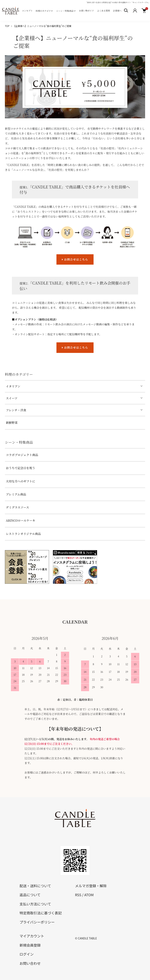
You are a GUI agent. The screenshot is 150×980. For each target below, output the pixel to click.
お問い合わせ (30, 963)
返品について (30, 895)
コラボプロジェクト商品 (22, 455)
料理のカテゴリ (43, 11)
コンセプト (27, 11)
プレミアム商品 (16, 494)
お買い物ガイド (86, 11)
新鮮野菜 (12, 423)
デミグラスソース (17, 507)
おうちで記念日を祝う (21, 468)
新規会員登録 (30, 945)
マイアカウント (32, 936)
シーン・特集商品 (65, 11)
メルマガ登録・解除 (91, 886)
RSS (78, 895)
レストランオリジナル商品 (23, 534)
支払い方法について (35, 904)
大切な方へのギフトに (21, 481)
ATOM (89, 895)
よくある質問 (104, 11)
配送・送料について (35, 886)
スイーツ (12, 398)
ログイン (27, 954)
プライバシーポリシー (37, 922)
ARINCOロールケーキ (21, 520)
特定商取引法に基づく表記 (41, 913)
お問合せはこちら (75, 259)
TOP (7, 26)
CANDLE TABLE (87, 938)
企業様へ (117, 11)
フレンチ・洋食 (16, 410)
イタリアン (13, 386)
